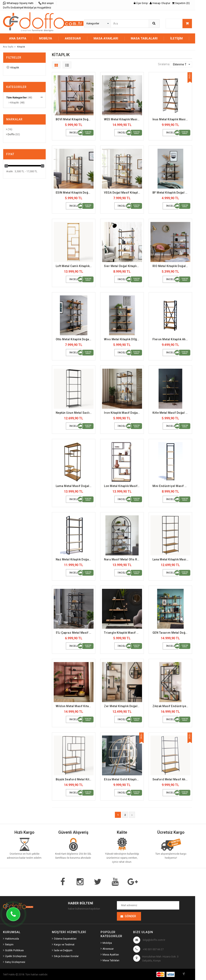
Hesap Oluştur (160, 3)
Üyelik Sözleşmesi (16, 956)
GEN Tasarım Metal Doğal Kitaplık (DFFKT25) (171, 633)
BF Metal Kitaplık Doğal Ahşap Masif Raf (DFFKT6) (171, 193)
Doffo (10, 134)
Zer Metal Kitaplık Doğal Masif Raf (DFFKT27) (123, 706)
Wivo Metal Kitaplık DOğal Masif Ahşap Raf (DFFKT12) (123, 339)
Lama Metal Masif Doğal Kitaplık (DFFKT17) (75, 486)
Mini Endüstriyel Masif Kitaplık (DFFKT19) (171, 486)
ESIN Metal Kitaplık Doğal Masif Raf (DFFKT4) (75, 193)
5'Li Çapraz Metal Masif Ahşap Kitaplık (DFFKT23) (75, 633)
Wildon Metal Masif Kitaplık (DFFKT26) (75, 706)
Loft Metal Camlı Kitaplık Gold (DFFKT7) (75, 266)
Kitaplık (13, 68)
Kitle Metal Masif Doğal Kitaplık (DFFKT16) (171, 413)
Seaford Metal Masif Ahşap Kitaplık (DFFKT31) (171, 779)
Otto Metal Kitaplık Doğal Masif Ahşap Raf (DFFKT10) (75, 339)
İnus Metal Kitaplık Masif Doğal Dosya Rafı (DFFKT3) (171, 119)
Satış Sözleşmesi (15, 962)
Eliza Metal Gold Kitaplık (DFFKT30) (123, 779)
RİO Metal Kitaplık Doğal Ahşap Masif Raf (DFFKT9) (171, 266)
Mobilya (107, 943)
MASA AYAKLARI (106, 38)
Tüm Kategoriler (17, 97)
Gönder (130, 916)
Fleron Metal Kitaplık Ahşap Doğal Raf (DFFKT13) (171, 339)
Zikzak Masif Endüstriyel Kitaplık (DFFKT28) (171, 706)
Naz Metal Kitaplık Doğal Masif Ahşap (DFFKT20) (75, 559)
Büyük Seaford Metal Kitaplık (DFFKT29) (75, 779)
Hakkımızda (12, 939)
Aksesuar (108, 949)
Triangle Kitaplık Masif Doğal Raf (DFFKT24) (123, 633)
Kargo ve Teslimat (64, 944)
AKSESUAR (73, 38)
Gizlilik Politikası (14, 950)
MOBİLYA (46, 38)
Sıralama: (164, 64)
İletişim (176, 38)
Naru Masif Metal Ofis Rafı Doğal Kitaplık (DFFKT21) (123, 559)
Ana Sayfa (18, 38)
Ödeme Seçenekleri (65, 939)
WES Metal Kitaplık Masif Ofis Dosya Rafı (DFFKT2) (123, 119)
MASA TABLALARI (144, 38)
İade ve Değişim (63, 950)
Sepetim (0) (181, 3)
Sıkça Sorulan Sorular (66, 956)
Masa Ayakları (111, 955)
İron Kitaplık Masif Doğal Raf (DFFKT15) (123, 413)
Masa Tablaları (111, 960)
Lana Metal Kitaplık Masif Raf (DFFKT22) (171, 559)
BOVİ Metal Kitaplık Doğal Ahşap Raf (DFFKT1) (75, 119)
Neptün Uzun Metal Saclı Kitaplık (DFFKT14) (75, 413)
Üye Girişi (141, 3)
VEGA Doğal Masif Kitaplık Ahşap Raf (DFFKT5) (123, 193)
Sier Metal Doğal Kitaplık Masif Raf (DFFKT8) (123, 266)
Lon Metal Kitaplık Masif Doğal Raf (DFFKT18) (123, 486)
